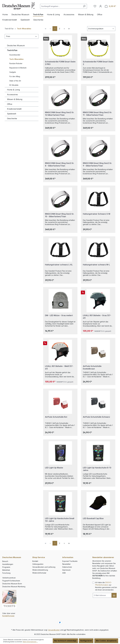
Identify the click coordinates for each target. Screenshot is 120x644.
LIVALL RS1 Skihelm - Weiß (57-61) (59, 367)
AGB (64, 573)
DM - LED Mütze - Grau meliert (59, 315)
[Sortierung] (101, 29)
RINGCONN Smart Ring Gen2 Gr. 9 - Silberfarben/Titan (97, 164)
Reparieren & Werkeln (18, 68)
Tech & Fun (12, 50)
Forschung (6, 573)
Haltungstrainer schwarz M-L (96, 265)
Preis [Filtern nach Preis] (22, 36)
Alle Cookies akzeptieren (106, 641)
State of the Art (15, 81)
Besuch (5, 561)
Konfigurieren (86, 641)
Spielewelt (12, 114)
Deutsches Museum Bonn (12, 584)
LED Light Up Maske (54, 468)
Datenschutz (67, 567)
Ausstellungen (8, 564)
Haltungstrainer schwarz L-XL (59, 265)
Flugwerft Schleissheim (11, 581)
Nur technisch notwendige (65, 641)
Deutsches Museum (16, 45)
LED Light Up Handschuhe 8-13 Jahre (97, 469)
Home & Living (13, 90)
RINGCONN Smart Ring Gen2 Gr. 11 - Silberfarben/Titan (97, 114)
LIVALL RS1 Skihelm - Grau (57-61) (97, 317)
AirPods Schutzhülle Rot (56, 417)
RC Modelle (14, 85)
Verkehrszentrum (9, 578)
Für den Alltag (15, 76)
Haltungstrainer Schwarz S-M (97, 214)
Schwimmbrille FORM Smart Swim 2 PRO (60, 63)
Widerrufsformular (39, 573)
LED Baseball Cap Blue (93, 518)
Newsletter (67, 564)
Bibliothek (6, 570)
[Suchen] (84, 6)
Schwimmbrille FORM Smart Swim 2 (98, 63)
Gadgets (13, 72)
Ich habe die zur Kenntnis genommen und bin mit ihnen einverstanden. (106, 586)
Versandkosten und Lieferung (44, 567)
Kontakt (35, 561)
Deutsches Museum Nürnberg (14, 587)
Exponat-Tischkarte (70, 561)
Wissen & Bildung (15, 99)
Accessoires (12, 94)
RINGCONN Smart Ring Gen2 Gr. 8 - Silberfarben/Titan (60, 164)
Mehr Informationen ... (30, 642)
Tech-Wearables (16, 59)
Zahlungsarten (38, 564)
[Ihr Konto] (101, 6)
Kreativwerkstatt (14, 109)
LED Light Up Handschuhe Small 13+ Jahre (60, 520)
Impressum (66, 570)
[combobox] (61, 6)
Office (10, 104)
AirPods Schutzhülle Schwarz (96, 417)
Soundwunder (15, 55)
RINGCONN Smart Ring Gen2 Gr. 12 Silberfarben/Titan (60, 114)
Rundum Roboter (16, 63)
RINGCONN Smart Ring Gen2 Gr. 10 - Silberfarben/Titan (60, 215)
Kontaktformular (8, 616)
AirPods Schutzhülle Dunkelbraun (92, 367)
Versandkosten (54, 630)
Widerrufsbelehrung (40, 570)
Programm (6, 567)
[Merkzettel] (95, 6)
